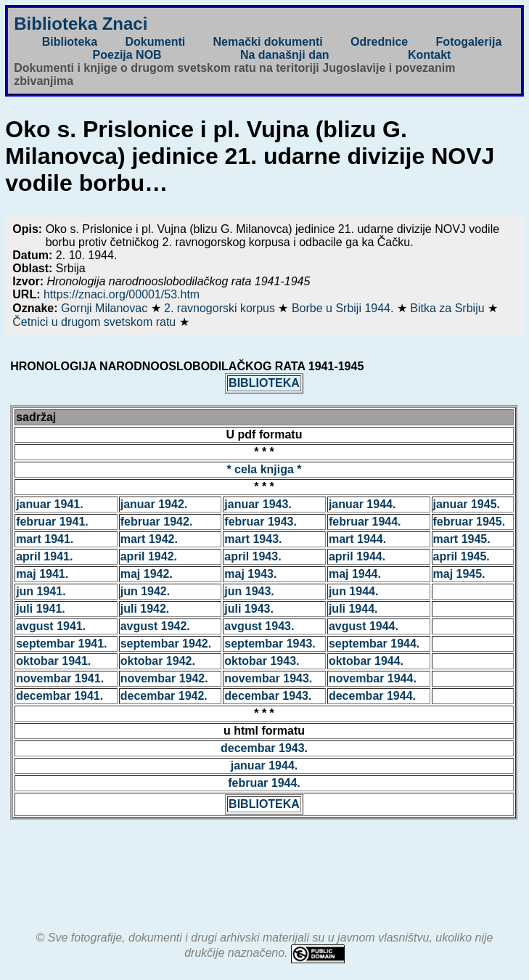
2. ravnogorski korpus (221, 308)
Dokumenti (156, 42)
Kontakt (430, 55)
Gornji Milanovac (106, 308)
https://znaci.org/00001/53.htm (122, 294)
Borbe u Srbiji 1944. (344, 308)
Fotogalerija (469, 42)
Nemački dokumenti (268, 42)
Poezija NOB (127, 55)
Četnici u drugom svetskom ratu (95, 322)
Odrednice (379, 42)
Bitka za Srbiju (449, 308)
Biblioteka (70, 42)
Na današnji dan (285, 55)
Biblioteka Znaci (81, 24)
